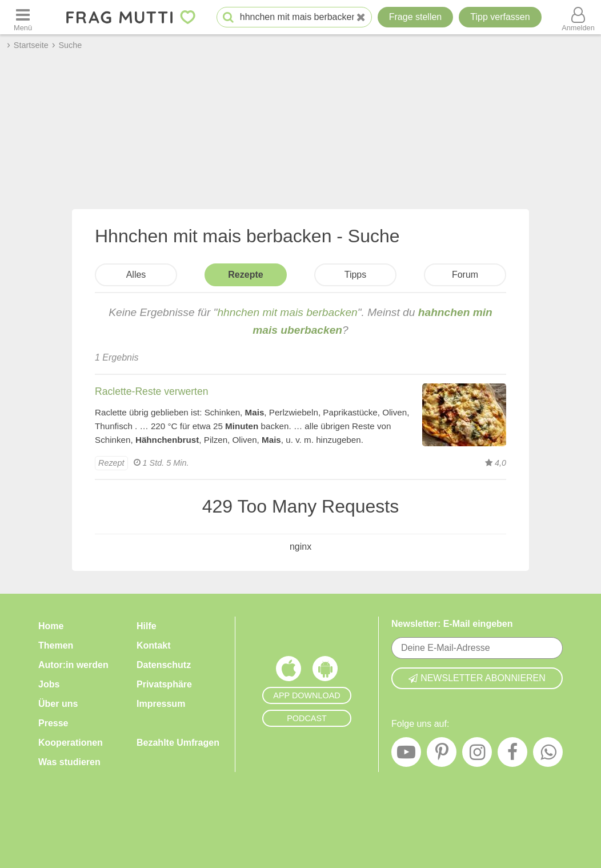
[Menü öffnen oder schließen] (23, 17)
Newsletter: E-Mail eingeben (452, 624)
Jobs (49, 684)
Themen (56, 645)
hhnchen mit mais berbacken (287, 312)
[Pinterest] (442, 755)
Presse (53, 723)
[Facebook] (512, 755)
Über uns (58, 704)
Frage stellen (416, 17)
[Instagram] (477, 755)
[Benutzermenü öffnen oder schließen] (578, 17)
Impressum (161, 704)
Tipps (356, 275)
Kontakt (154, 645)
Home (51, 626)
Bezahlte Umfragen (178, 743)
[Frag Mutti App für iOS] (289, 671)
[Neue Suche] (361, 17)
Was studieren (69, 762)
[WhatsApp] (548, 755)
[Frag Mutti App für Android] (325, 671)
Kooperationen (71, 743)
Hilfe (147, 626)
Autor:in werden (73, 665)
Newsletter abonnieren (477, 678)
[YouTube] (406, 755)
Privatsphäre (164, 684)
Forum (465, 275)
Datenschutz (164, 665)
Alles (136, 275)
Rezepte (245, 275)
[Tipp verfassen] (500, 17)
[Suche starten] (228, 17)
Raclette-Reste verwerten (152, 391)
